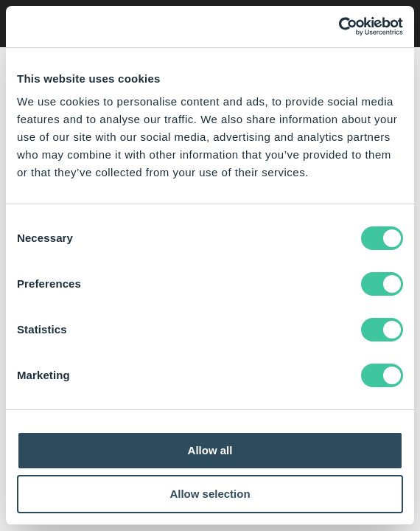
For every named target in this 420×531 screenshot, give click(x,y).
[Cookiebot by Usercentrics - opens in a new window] (339, 27)
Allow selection (210, 494)
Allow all (210, 450)
